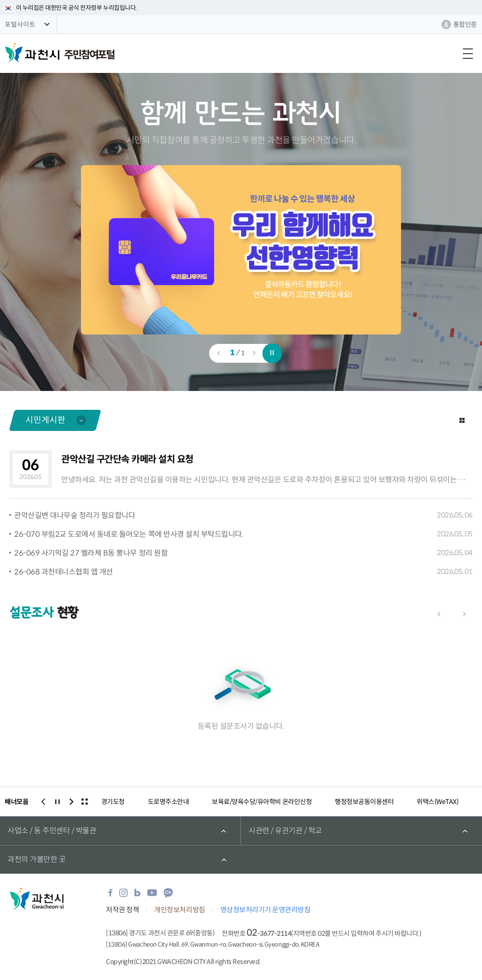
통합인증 (465, 24)
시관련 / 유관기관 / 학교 (285, 831)
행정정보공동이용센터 (364, 802)
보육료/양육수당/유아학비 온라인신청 (262, 802)
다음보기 (464, 614)
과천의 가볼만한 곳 (36, 859)
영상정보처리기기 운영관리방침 (265, 910)
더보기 (462, 420)
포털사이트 (20, 24)
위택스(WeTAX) (438, 802)
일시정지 (273, 353)
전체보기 (84, 802)
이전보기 (439, 614)
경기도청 (113, 802)
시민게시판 (45, 420)
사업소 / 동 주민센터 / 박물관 (52, 831)
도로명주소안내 (169, 802)
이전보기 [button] (218, 353)
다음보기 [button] (254, 353)
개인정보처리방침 (179, 910)
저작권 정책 (122, 910)
